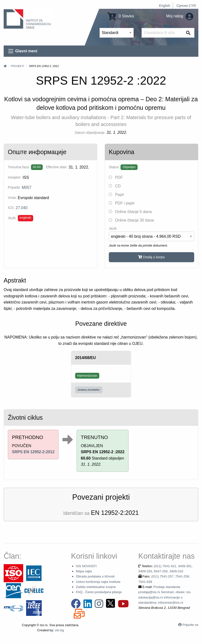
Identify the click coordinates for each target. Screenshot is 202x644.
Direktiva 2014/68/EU (89, 390)
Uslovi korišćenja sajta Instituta (98, 582)
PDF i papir (122, 203)
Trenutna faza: (19, 167)
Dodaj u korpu (151, 257)
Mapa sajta (84, 571)
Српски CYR (186, 6)
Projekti (17, 66)
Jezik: (12, 218)
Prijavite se (190, 625)
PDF (116, 177)
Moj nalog (180, 16)
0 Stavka (121, 16)
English (165, 6)
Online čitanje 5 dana (130, 212)
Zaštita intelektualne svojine (96, 587)
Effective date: (57, 167)
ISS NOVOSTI (86, 566)
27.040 (22, 208)
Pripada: (14, 187)
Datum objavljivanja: (90, 133)
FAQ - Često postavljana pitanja (99, 592)
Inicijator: (15, 177)
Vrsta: (12, 198)
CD (115, 186)
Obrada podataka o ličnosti (95, 576)
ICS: (11, 208)
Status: (114, 167)
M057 (27, 187)
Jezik (113, 228)
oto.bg (59, 630)
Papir (116, 195)
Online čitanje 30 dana (131, 220)
